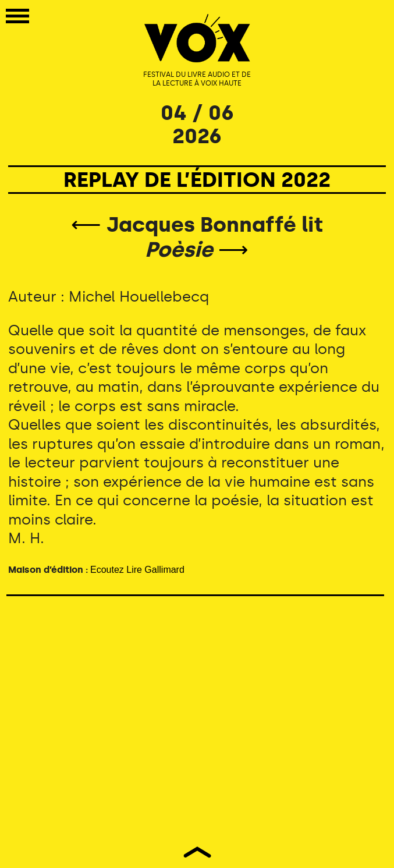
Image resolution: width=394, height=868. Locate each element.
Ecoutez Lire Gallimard (137, 570)
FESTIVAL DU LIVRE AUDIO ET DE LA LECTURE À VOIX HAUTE (197, 79)
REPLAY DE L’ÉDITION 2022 (197, 180)
